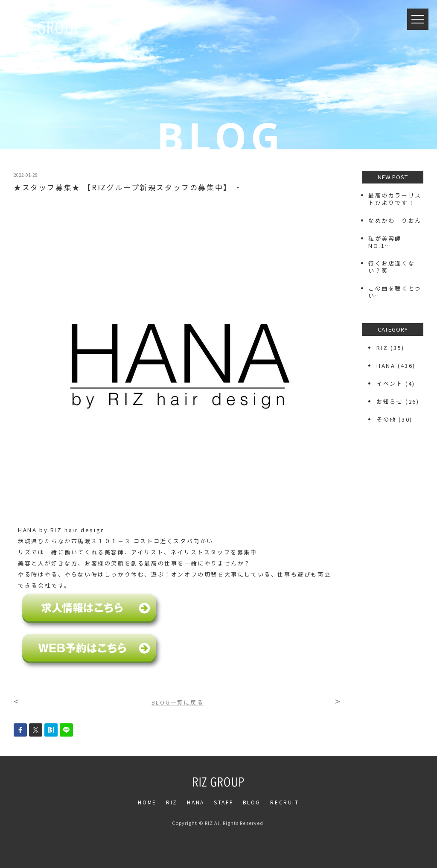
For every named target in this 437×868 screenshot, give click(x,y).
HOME (147, 802)
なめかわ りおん (395, 220)
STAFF (223, 802)
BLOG (252, 802)
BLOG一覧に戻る (178, 702)
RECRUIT (284, 802)
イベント (390, 383)
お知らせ (390, 401)
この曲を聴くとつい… (395, 292)
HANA (386, 366)
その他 (386, 419)
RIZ (382, 348)
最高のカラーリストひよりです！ (395, 199)
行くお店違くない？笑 (392, 267)
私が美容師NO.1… (385, 242)
